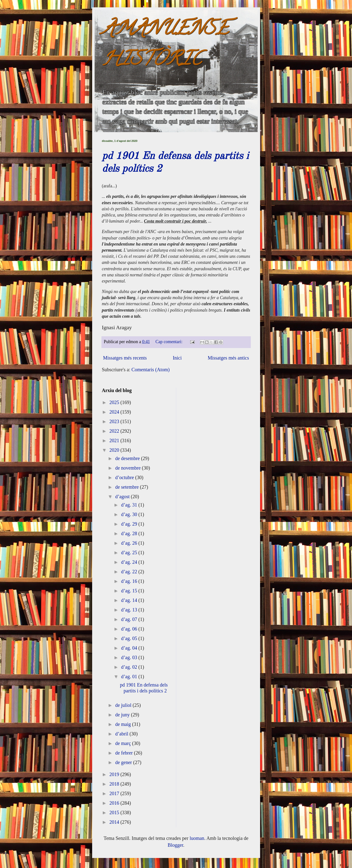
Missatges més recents (125, 358)
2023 (115, 421)
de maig (124, 724)
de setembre (127, 487)
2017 (115, 793)
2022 (115, 431)
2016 (115, 803)
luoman (197, 838)
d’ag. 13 (130, 610)
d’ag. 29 (130, 524)
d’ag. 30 (130, 514)
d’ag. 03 (130, 657)
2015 (115, 812)
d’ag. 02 (130, 667)
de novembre (128, 468)
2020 (115, 450)
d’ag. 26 (130, 543)
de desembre (128, 458)
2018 (115, 784)
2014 (115, 822)
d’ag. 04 (130, 648)
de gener (124, 762)
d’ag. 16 (130, 581)
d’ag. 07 (130, 619)
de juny (123, 715)
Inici (177, 358)
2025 (115, 402)
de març (124, 743)
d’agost (123, 496)
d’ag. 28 (130, 533)
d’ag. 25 (130, 552)
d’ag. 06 (130, 629)
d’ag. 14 (130, 600)
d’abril (122, 734)
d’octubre (125, 477)
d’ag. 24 (130, 562)
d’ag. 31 (130, 505)
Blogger (175, 845)
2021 (115, 440)
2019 (115, 774)
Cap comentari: (170, 342)
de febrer (125, 753)
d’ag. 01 (130, 676)
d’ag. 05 (130, 638)
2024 (115, 412)
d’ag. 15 (130, 591)
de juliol (124, 705)
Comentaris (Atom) (151, 370)
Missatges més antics (228, 358)
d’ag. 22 (130, 572)
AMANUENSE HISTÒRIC (165, 46)
